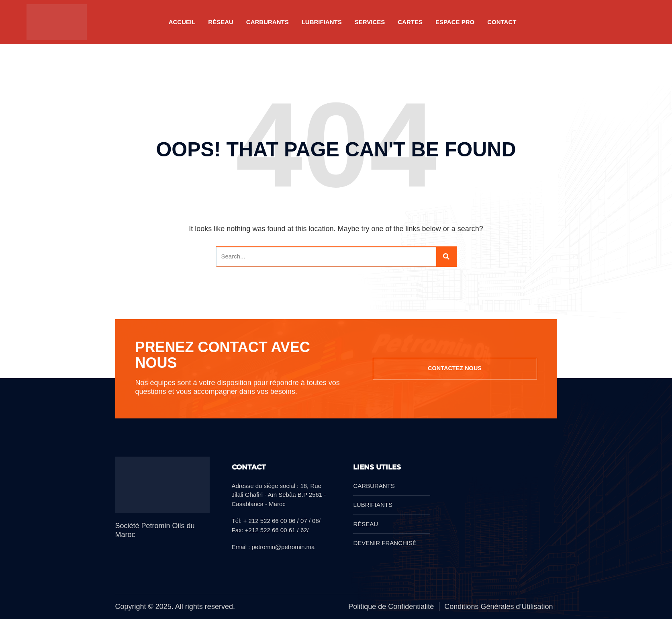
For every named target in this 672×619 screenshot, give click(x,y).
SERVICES (370, 22)
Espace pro (455, 22)
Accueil (182, 22)
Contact (502, 22)
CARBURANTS (268, 22)
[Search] (446, 257)
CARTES (410, 22)
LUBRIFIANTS (322, 22)
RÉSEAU (221, 22)
